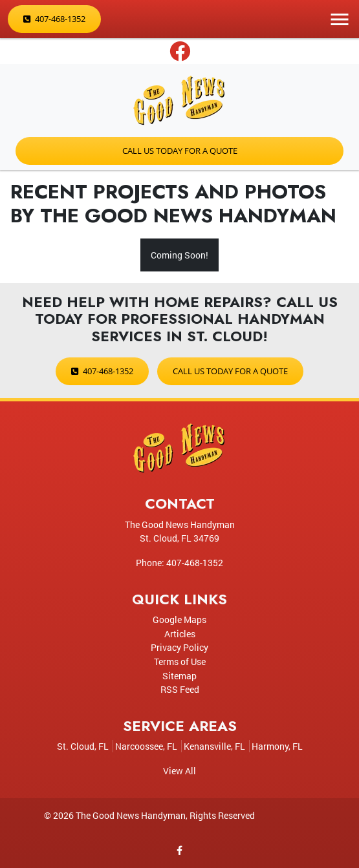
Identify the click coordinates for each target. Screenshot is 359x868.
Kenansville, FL (214, 746)
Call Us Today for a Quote (180, 151)
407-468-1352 (54, 19)
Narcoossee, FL (146, 746)
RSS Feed (180, 689)
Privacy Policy (180, 647)
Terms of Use (180, 662)
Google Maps (180, 619)
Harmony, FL (277, 746)
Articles (180, 634)
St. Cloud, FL (83, 746)
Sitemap (180, 676)
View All (180, 771)
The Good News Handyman (131, 815)
